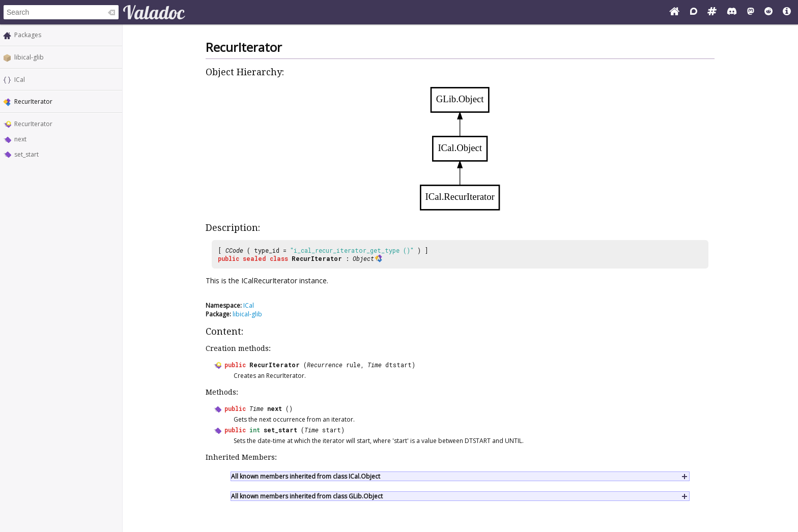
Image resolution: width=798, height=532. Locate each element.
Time (375, 365)
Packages (28, 35)
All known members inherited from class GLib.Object (307, 496)
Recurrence (325, 365)
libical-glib (29, 57)
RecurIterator (33, 124)
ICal (20, 80)
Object (363, 258)
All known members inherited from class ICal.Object (306, 476)
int (255, 430)
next (20, 139)
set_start (26, 154)
